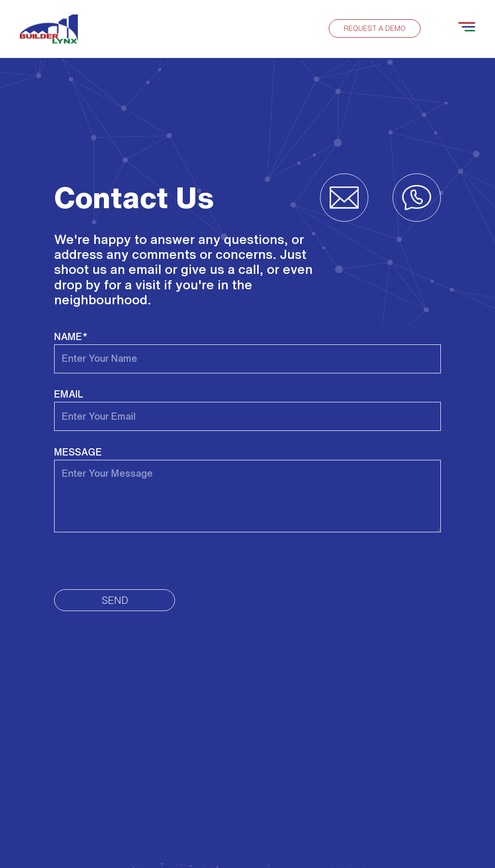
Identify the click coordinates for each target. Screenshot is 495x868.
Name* (71, 336)
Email (69, 394)
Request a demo (375, 28)
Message (78, 452)
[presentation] (128, 561)
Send (115, 600)
